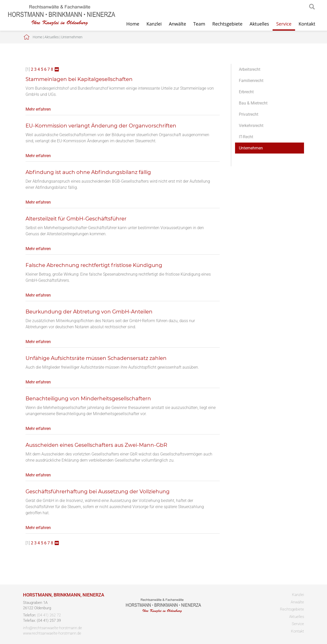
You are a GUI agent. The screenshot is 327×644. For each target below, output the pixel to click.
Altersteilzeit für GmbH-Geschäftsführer (76, 219)
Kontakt (307, 24)
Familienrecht (251, 81)
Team (199, 24)
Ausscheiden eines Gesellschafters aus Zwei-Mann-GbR (96, 445)
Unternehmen (72, 37)
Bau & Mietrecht (253, 103)
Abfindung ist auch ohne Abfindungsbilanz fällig (88, 172)
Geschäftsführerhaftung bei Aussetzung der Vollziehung (98, 491)
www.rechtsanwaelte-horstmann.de (52, 633)
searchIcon (312, 7)
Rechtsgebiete (227, 24)
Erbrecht (246, 92)
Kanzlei (154, 24)
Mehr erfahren (38, 109)
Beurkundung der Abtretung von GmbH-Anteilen (89, 312)
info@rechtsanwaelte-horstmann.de (52, 628)
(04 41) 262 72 (49, 615)
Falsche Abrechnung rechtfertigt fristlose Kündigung (94, 265)
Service (284, 24)
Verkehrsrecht (251, 126)
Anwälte (177, 24)
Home (133, 24)
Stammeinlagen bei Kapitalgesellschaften (79, 79)
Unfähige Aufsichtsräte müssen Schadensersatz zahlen (96, 358)
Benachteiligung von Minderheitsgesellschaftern (88, 399)
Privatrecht (249, 114)
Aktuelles (259, 24)
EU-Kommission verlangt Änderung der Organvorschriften (101, 126)
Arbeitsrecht (250, 69)
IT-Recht (246, 137)
